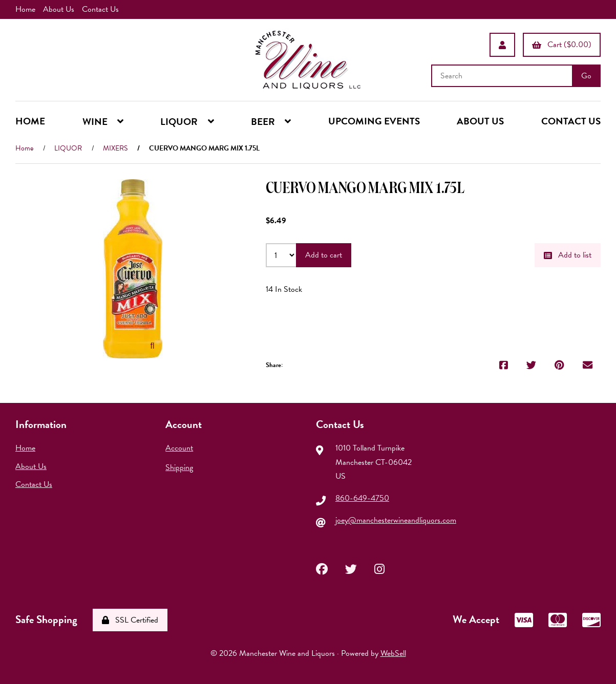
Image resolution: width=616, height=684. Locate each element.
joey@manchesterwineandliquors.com (396, 520)
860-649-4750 (362, 498)
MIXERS (115, 148)
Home (25, 9)
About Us (59, 9)
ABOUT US (480, 121)
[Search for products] (503, 76)
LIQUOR (68, 148)
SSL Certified (130, 620)
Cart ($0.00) (562, 45)
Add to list (568, 255)
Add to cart (324, 255)
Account (179, 448)
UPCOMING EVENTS (374, 121)
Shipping (179, 467)
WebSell (393, 653)
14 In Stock (284, 289)
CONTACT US (571, 121)
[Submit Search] (586, 76)
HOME (30, 121)
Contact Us (100, 9)
